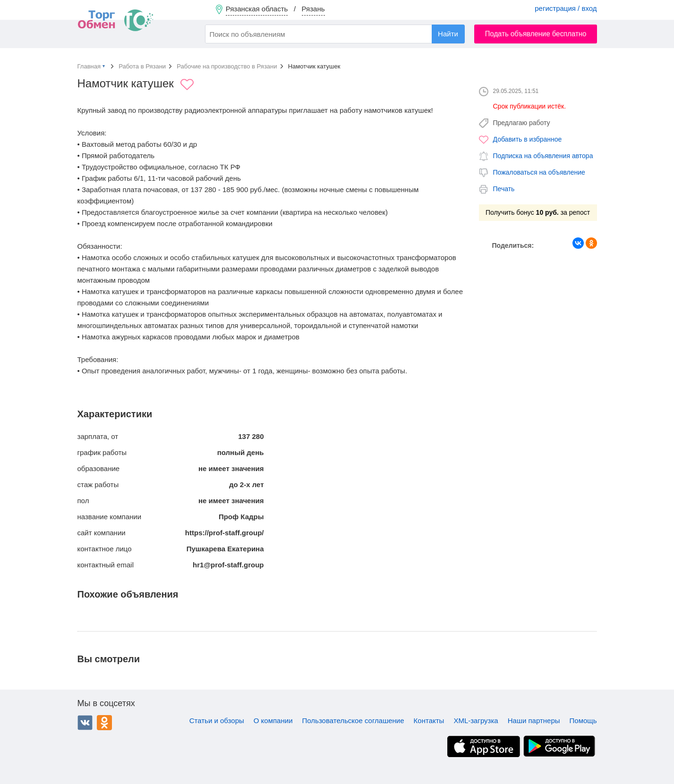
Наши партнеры (534, 721)
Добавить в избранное (528, 139)
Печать (504, 189)
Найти (448, 34)
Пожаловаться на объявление (539, 172)
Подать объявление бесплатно (535, 34)
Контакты (429, 721)
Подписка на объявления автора (543, 156)
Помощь (583, 721)
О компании (273, 721)
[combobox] (335, 34)
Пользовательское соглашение (353, 721)
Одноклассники (104, 723)
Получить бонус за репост (538, 212)
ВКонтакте (85, 723)
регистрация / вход (566, 8)
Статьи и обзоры (217, 721)
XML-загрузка (476, 721)
